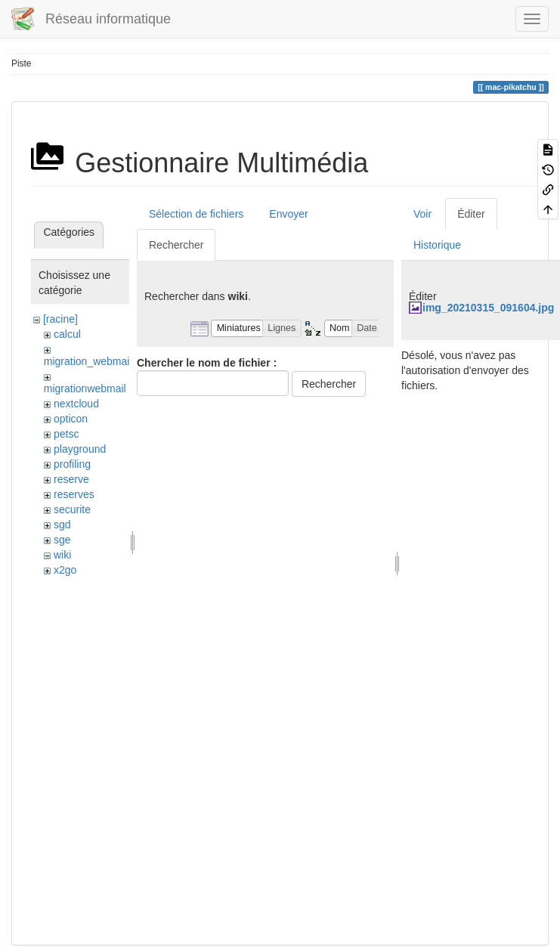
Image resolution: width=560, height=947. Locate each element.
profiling (72, 464)
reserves (74, 494)
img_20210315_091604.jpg (488, 308)
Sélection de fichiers (196, 214)
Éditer (471, 214)
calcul (67, 334)
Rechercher (176, 245)
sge (62, 540)
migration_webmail (88, 361)
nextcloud (76, 404)
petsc (66, 434)
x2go (65, 570)
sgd (62, 525)
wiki (62, 555)
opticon (71, 419)
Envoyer (288, 214)
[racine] (60, 319)
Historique (437, 245)
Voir (422, 214)
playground (80, 449)
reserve (71, 479)
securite (72, 509)
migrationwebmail (85, 388)
